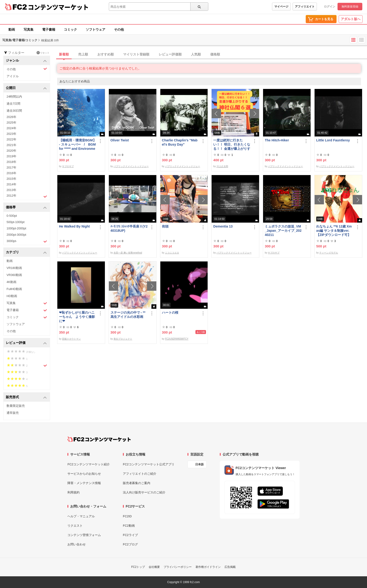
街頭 (165, 226)
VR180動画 (14, 268)
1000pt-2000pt (16, 228)
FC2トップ (138, 567)
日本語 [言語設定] (199, 464)
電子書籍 (49, 29)
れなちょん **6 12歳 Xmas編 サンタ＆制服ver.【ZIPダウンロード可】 (334, 231)
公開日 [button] (26, 88)
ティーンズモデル (329, 253)
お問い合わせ (77, 544)
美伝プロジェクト (123, 339)
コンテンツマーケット (58, 7)
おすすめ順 (106, 54)
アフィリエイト (305, 7)
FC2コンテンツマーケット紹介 (89, 464)
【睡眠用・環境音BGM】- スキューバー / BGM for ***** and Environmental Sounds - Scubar (78, 145)
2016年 (11, 173)
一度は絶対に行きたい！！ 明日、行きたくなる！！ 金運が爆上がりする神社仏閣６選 (232, 145)
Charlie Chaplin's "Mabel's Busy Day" (180, 142)
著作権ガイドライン (208, 567)
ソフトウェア (95, 29)
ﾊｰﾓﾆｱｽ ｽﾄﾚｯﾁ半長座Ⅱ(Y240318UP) (129, 228)
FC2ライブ (130, 535)
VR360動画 (14, 275)
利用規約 (73, 492)
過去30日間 (14, 111)
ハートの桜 (170, 312)
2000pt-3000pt (16, 235)
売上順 (83, 54)
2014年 (11, 184)
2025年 (11, 123)
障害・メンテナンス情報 (84, 483)
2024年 (11, 128)
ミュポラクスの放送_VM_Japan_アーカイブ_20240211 (283, 231)
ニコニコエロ (172, 253)
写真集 (29, 29)
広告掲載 (230, 567)
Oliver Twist (120, 140)
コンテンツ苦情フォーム (84, 535)
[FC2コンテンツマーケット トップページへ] (99, 439)
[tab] (212, 55)
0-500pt (12, 216)
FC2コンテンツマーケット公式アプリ (149, 464)
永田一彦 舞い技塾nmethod (128, 253)
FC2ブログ (130, 544)
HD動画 (12, 296)
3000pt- (27, 241)
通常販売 (13, 413)
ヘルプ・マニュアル (81, 516)
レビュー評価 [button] (26, 343)
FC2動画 (129, 526)
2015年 (11, 179)
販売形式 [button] (26, 397)
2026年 (11, 117)
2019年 (11, 156)
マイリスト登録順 (136, 54)
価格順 (215, 54)
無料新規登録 (350, 7)
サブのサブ (68, 166)
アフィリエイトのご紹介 (140, 474)
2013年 (11, 190)
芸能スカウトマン (71, 339)
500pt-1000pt (16, 222)
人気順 (196, 54)
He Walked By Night (74, 226)
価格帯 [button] (26, 208)
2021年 (11, 145)
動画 (12, 29)
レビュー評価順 (170, 54)
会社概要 (154, 567)
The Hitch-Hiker (277, 140)
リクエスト (75, 526)
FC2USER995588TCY (177, 339)
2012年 (27, 196)
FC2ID (127, 516)
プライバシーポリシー (178, 567)
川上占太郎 (222, 166)
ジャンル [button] (26, 61)
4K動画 (11, 282)
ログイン (330, 7)
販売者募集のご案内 (137, 483)
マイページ (281, 7)
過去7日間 (13, 104)
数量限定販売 (16, 406)
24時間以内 (14, 97)
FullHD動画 (14, 289)
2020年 (11, 151)
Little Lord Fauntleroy (333, 140)
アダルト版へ (351, 19)
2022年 (11, 139)
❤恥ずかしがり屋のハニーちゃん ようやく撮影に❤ (77, 317)
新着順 (64, 54)
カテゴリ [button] (26, 252)
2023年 (11, 134)
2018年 (11, 162)
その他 (119, 29)
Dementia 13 (223, 226)
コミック (70, 29)
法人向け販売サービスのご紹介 (144, 492)
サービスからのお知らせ (84, 474)
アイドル (13, 76)
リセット (43, 53)
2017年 (11, 167)
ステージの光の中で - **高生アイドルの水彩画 (128, 315)
